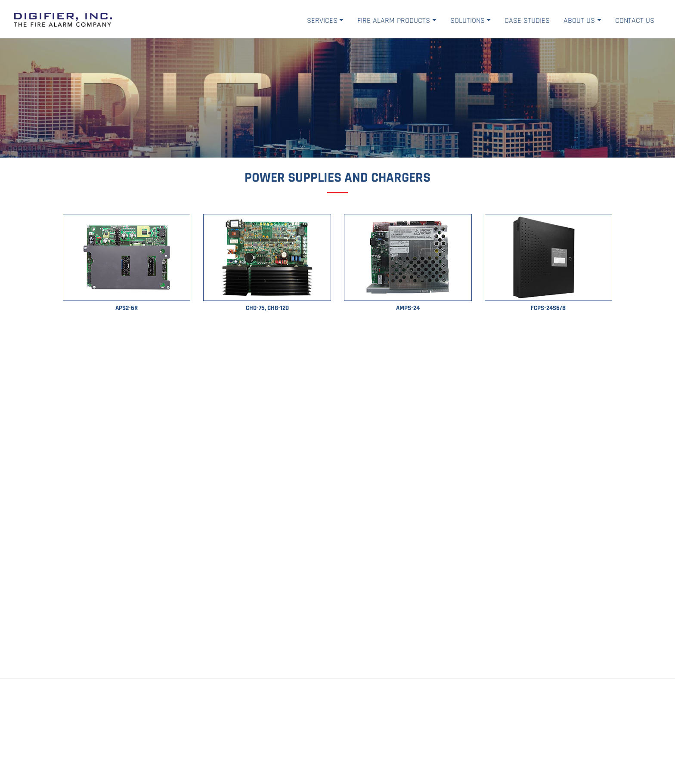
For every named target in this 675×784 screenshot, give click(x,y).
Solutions (468, 20)
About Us (579, 20)
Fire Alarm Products (394, 20)
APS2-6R (127, 308)
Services (322, 20)
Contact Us (635, 20)
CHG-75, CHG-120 (267, 308)
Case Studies (527, 20)
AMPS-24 (408, 308)
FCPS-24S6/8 (548, 308)
